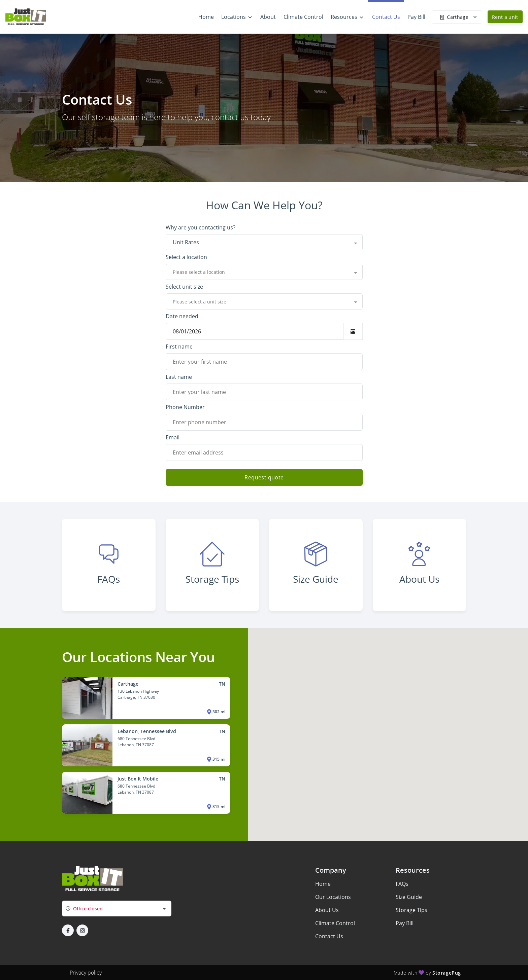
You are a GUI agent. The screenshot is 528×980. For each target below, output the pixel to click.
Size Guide (409, 897)
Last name (179, 377)
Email (173, 437)
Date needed (182, 316)
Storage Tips (411, 910)
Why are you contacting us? (201, 227)
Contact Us (329, 936)
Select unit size (184, 287)
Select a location (186, 257)
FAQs (402, 884)
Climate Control (335, 923)
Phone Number (185, 407)
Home (323, 884)
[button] (68, 930)
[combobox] (264, 242)
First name (179, 347)
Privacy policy (86, 973)
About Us (327, 910)
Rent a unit (505, 17)
